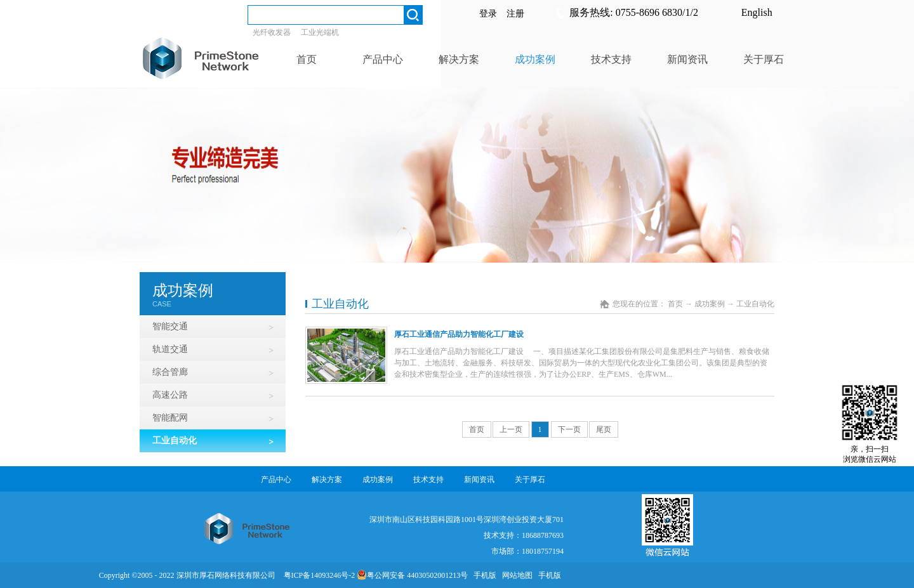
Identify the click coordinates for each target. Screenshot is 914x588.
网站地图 (515, 575)
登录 (488, 14)
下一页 (569, 429)
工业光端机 (320, 32)
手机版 (483, 575)
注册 (515, 14)
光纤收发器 (272, 32)
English (757, 12)
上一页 (511, 429)
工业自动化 (755, 304)
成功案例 (710, 304)
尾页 (604, 429)
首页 (477, 429)
